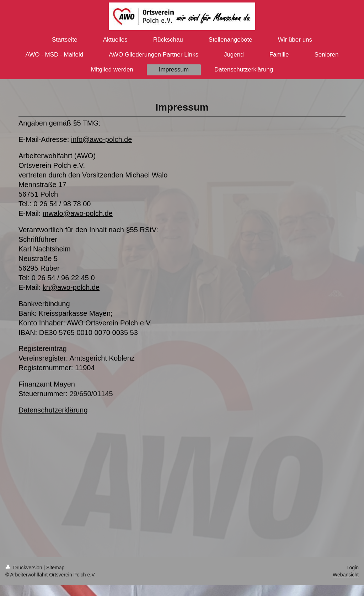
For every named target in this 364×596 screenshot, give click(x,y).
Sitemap (55, 568)
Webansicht (346, 575)
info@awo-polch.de (102, 139)
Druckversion (24, 568)
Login (353, 568)
